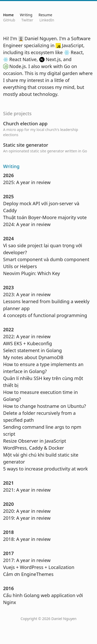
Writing (26, 15)
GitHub (9, 20)
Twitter (27, 20)
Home (8, 15)
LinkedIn (47, 20)
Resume (45, 15)
